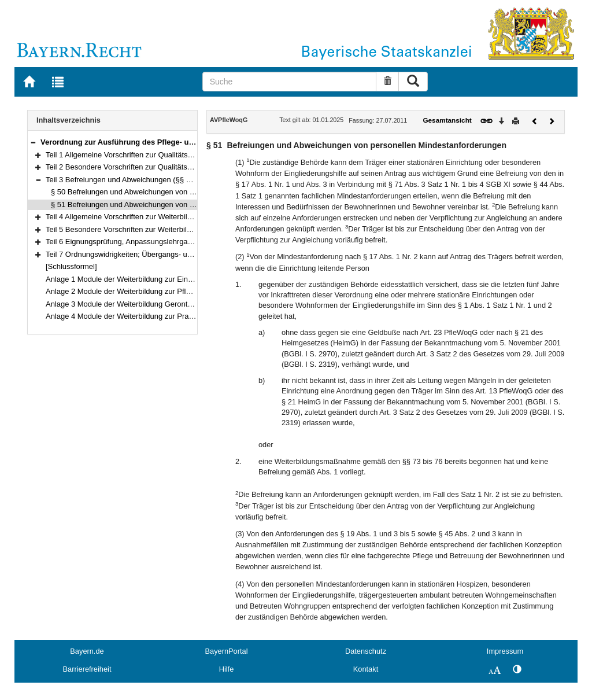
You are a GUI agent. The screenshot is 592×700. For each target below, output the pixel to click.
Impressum (505, 651)
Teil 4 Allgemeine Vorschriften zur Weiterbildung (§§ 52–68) (144, 217)
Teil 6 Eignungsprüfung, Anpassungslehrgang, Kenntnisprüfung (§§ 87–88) (169, 242)
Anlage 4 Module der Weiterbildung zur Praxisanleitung (137, 316)
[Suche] (290, 82)
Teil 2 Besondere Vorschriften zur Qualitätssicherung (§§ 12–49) (152, 167)
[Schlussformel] (71, 266)
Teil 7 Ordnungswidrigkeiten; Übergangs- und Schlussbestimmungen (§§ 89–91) (178, 254)
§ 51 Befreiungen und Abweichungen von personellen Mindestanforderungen (178, 205)
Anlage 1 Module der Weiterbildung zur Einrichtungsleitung (143, 279)
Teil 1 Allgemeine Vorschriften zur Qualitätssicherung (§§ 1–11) (150, 155)
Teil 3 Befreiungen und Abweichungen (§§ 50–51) (127, 180)
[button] (33, 142)
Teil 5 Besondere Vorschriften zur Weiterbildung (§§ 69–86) (144, 229)
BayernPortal (227, 651)
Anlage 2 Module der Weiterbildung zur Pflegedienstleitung (143, 291)
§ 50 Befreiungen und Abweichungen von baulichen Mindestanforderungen (175, 192)
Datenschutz (366, 651)
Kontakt (366, 669)
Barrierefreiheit (87, 669)
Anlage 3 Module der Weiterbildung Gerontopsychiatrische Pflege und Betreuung (180, 304)
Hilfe (227, 669)
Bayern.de (87, 651)
